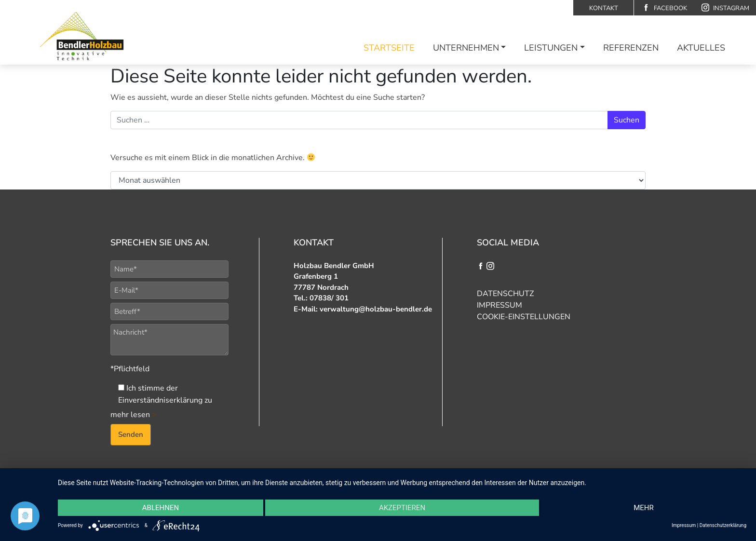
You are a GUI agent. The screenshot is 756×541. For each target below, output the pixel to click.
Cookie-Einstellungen (524, 317)
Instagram (725, 8)
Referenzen (631, 48)
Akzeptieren (402, 508)
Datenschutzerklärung (723, 525)
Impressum (499, 305)
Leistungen (551, 48)
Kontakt (604, 8)
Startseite (389, 48)
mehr (644, 508)
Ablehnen (161, 508)
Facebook (665, 8)
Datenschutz (505, 294)
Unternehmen (466, 48)
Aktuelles (701, 48)
